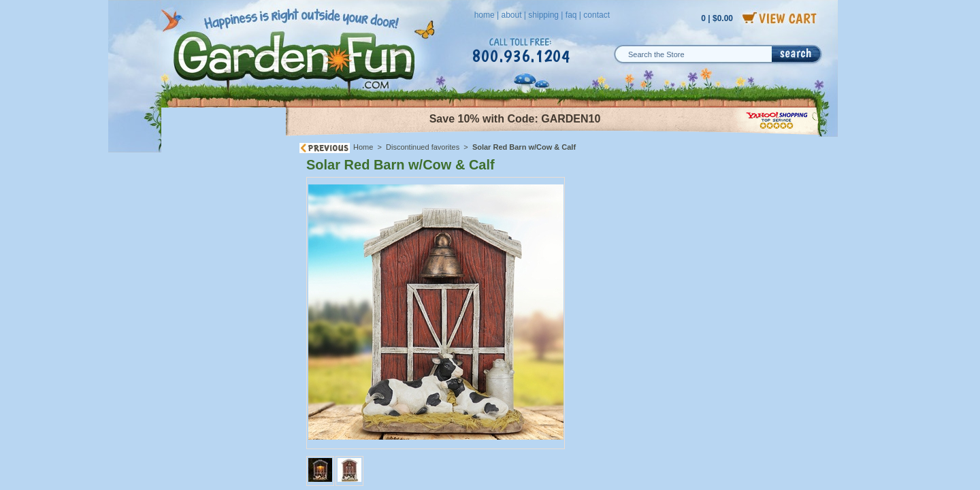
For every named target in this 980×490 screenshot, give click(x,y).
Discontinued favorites (423, 147)
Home (363, 147)
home (485, 15)
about (511, 15)
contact (597, 15)
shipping (543, 15)
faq (571, 15)
